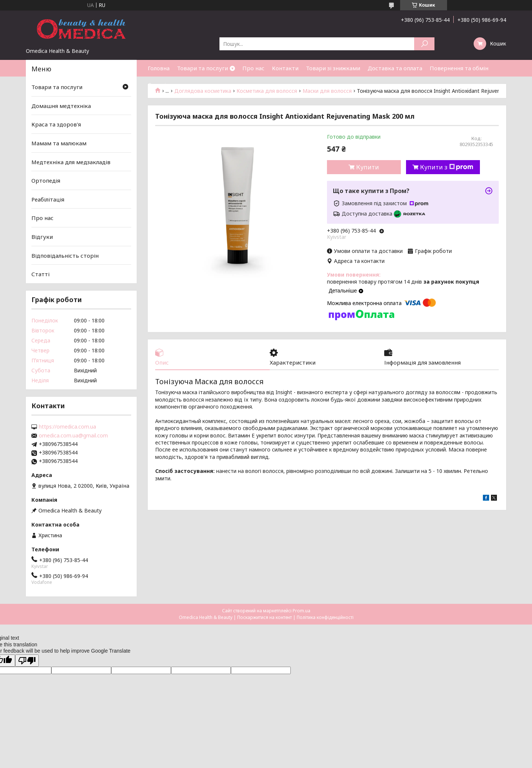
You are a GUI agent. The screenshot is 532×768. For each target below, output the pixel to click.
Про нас (253, 68)
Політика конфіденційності (325, 617)
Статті (157, 85)
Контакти (285, 68)
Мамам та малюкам (59, 143)
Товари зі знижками (333, 68)
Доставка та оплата (395, 68)
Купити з (447, 167)
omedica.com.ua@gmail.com (73, 436)
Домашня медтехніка (61, 106)
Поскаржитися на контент (265, 617)
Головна (159, 68)
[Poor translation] (27, 661)
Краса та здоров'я (56, 124)
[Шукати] (424, 44)
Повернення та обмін (459, 68)
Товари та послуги (202, 68)
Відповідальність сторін (65, 256)
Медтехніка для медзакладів (71, 162)
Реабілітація (48, 199)
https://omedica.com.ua (67, 427)
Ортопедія (46, 180)
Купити (368, 167)
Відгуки (42, 237)
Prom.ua (301, 611)
